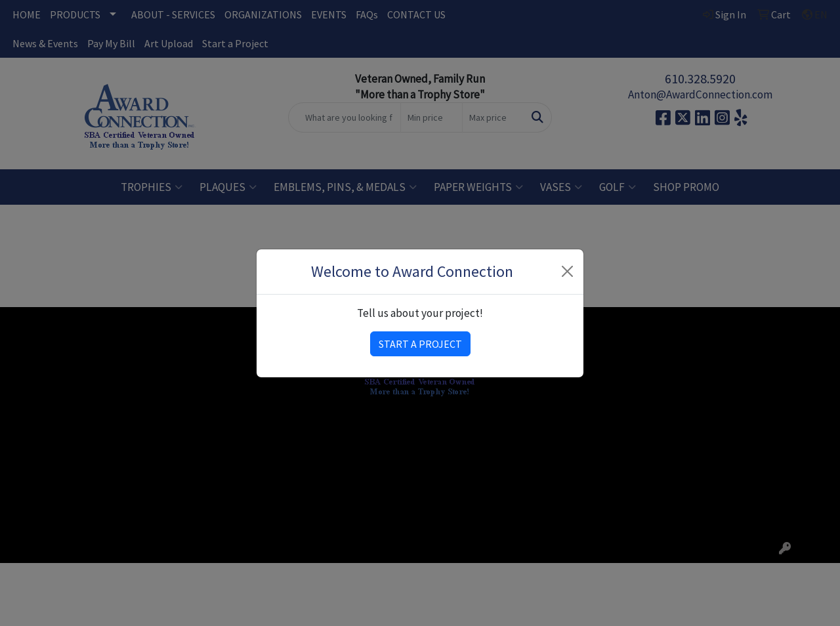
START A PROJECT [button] (420, 344)
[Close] (568, 271)
